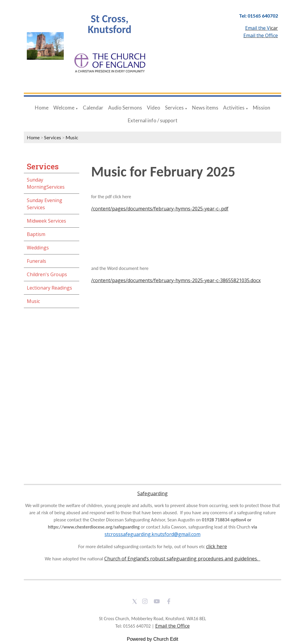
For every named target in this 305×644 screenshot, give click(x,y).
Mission (262, 108)
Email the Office (172, 626)
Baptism (36, 234)
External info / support (153, 120)
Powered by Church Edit (153, 639)
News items (205, 108)
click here (217, 546)
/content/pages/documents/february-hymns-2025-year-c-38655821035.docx (176, 280)
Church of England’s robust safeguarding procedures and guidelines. (182, 559)
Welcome (64, 108)
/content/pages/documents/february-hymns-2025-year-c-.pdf (160, 209)
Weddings (38, 248)
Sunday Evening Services (45, 204)
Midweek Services (46, 221)
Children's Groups (47, 274)
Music (72, 137)
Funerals (36, 261)
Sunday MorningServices (46, 183)
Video (154, 108)
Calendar (93, 108)
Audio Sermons (125, 108)
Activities (234, 108)
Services (174, 108)
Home (42, 108)
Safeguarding (152, 493)
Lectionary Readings (49, 288)
